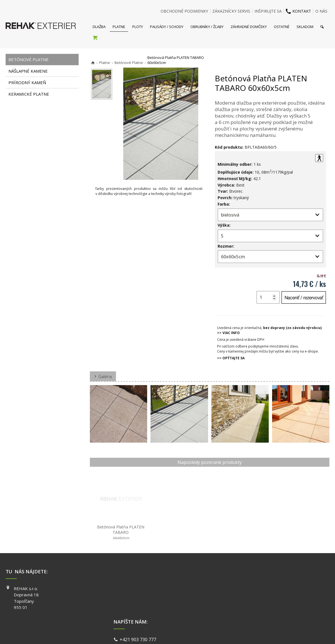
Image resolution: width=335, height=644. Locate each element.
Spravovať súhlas (254, 633)
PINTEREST (244, 612)
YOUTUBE (242, 604)
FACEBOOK (243, 588)
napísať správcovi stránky (152, 633)
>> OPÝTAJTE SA (231, 358)
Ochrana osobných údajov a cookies (207, 633)
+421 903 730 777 (139, 589)
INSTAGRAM (244, 596)
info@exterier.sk (138, 596)
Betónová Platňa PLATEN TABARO (121, 532)
